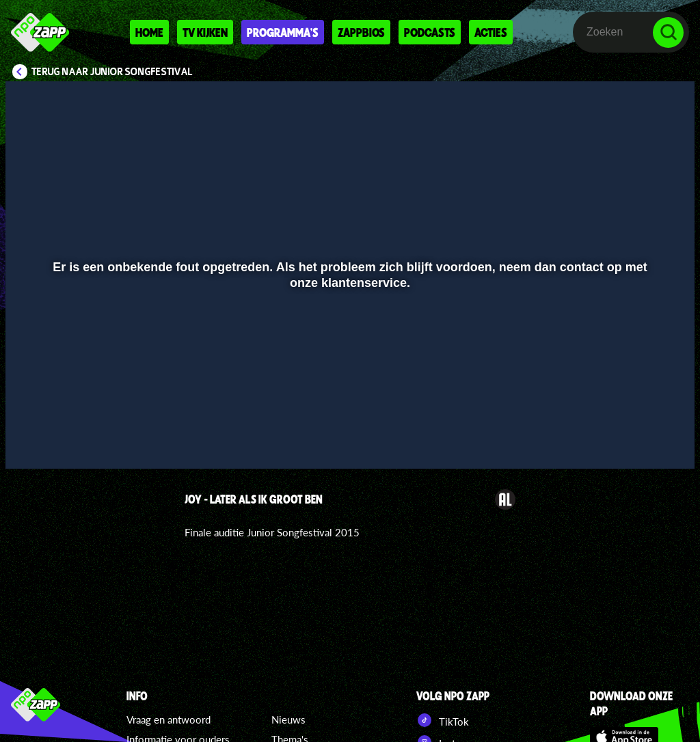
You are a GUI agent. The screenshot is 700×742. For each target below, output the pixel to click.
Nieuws (288, 719)
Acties (491, 32)
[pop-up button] (638, 439)
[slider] (348, 410)
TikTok (443, 720)
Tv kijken (205, 32)
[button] (33, 439)
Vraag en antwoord (169, 719)
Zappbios (361, 32)
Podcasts (430, 32)
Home (149, 32)
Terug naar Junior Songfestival (112, 72)
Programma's (283, 32)
